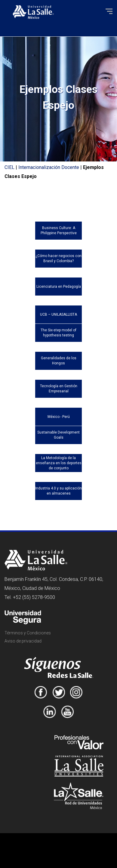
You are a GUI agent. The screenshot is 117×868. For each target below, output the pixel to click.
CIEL (9, 167)
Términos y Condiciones (28, 633)
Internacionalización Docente (49, 167)
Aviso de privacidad (23, 641)
